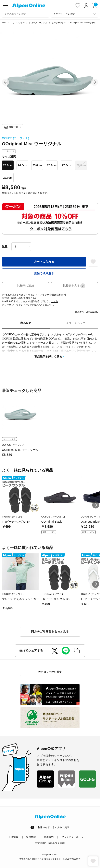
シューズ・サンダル (38, 23)
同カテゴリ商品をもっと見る (50, 632)
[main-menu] (6, 5)
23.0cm (8, 165)
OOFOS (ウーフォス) (15, 138)
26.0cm (52, 165)
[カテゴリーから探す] (75, 14)
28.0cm (81, 165)
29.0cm (8, 178)
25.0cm (37, 165)
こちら (34, 298)
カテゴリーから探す (50, 672)
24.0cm (22, 165)
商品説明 (26, 323)
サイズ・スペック (74, 323)
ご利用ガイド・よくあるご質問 (52, 827)
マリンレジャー (18, 23)
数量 (5, 246)
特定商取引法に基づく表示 (50, 843)
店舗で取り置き (44, 273)
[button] (6, 82)
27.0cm (66, 165)
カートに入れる (44, 262)
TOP (4, 23)
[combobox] (25, 14)
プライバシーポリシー (74, 837)
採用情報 (31, 837)
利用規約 (49, 837)
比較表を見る (74, 286)
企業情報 (13, 837)
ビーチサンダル (59, 23)
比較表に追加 (26, 286)
